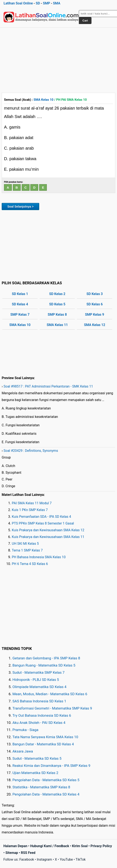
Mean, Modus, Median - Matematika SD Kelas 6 (50, 694)
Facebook (27, 859)
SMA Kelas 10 (43, 100)
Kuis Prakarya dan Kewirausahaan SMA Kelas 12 (48, 530)
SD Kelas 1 (20, 294)
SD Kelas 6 (95, 304)
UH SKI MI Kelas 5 (25, 544)
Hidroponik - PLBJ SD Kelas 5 (36, 680)
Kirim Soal (80, 846)
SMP (46, 3)
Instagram (44, 859)
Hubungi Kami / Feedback (50, 846)
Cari (85, 21)
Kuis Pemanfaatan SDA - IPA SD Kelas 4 (41, 517)
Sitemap (12, 853)
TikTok (81, 859)
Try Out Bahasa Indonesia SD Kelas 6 (42, 715)
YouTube (66, 859)
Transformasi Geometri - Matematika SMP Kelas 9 (52, 708)
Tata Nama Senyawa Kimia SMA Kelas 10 (45, 737)
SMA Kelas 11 (57, 325)
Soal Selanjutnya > (20, 207)
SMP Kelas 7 (20, 315)
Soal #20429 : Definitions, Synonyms (31, 451)
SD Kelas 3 (95, 294)
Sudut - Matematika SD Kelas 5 (37, 758)
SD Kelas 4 (20, 304)
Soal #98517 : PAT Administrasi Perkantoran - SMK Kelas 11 (48, 386)
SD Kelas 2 (57, 294)
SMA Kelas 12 (94, 325)
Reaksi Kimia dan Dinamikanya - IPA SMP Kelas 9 (51, 766)
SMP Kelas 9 (95, 315)
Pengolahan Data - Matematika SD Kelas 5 (46, 780)
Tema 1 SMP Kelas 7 (27, 550)
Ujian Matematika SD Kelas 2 (35, 773)
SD (38, 3)
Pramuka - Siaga (25, 730)
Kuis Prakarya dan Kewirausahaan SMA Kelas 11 (48, 537)
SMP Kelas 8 (57, 315)
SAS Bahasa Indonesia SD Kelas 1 (39, 701)
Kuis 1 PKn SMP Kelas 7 (30, 510)
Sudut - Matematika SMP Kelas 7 (38, 672)
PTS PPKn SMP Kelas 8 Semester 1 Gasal (43, 523)
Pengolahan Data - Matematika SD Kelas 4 (46, 794)
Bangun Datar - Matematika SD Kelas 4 (43, 744)
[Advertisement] (58, 59)
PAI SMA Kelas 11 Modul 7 (32, 503)
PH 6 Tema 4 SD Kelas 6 (30, 564)
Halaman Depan (15, 846)
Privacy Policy (101, 846)
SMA (57, 3)
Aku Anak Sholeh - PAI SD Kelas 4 (39, 723)
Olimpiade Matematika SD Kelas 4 (39, 687)
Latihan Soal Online (18, 3)
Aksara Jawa (23, 751)
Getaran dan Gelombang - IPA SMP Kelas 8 (46, 658)
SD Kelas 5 (57, 304)
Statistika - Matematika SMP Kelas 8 (41, 787)
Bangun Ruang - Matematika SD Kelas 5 (44, 665)
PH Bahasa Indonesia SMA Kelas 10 (39, 557)
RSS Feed (28, 853)
